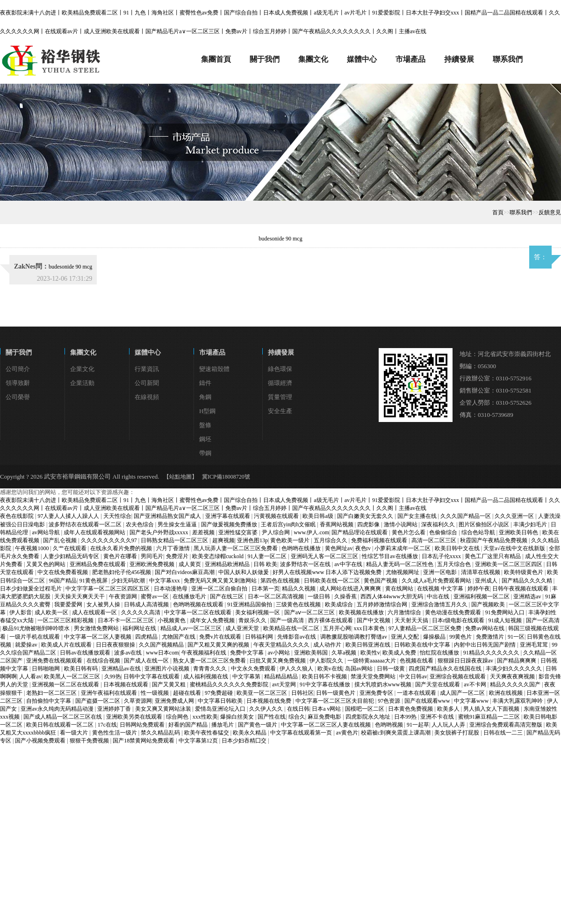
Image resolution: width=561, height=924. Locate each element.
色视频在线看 (417, 661)
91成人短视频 (506, 620)
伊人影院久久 (327, 661)
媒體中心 (148, 353)
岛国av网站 (360, 669)
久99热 (113, 677)
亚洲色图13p (252, 540)
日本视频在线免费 (270, 701)
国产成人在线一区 (147, 661)
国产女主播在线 (418, 516)
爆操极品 (435, 637)
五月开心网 (337, 628)
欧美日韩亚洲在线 (369, 645)
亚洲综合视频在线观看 (458, 677)
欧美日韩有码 (82, 669)
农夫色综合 (140, 524)
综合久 (297, 717)
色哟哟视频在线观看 (199, 604)
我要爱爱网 (69, 604)
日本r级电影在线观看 (459, 620)
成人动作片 (328, 645)
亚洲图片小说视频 (168, 669)
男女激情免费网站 (97, 628)
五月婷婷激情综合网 (383, 604)
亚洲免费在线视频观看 (55, 661)
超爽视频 (223, 540)
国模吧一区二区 (365, 709)
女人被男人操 (104, 604)
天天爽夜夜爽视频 (513, 677)
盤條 (205, 425)
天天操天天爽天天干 (80, 597)
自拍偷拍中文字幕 (49, 701)
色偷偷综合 (444, 532)
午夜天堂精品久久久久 (282, 645)
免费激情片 (491, 637)
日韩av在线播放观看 (86, 653)
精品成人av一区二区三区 (192, 628)
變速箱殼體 (214, 369)
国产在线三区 (227, 597)
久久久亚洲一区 (515, 516)
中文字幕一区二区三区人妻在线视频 (327, 725)
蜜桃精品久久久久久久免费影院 (230, 684)
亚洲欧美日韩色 (519, 532)
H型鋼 (207, 411)
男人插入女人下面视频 (492, 709)
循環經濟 (280, 383)
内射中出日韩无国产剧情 (485, 645)
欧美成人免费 (400, 653)
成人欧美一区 (52, 612)
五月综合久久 (331, 540)
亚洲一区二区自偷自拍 (220, 589)
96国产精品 (63, 581)
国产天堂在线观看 (438, 684)
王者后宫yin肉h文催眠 (289, 524)
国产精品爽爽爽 (517, 661)
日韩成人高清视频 (147, 604)
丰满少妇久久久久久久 (514, 669)
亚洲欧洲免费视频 (153, 564)
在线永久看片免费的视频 (122, 548)
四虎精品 (147, 637)
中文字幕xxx (165, 581)
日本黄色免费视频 (411, 709)
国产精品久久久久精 (528, 581)
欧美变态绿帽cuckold (219, 556)
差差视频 (204, 532)
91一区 (516, 637)
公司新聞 (147, 383)
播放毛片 (223, 725)
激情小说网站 (401, 524)
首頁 (498, 212)
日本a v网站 (327, 709)
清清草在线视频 (481, 572)
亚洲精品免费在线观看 (98, 564)
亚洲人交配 (406, 637)
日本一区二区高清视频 (277, 597)
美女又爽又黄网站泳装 (164, 709)
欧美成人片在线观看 (67, 645)
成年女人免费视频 (213, 620)
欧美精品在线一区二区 (292, 628)
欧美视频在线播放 (362, 612)
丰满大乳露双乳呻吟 (518, 701)
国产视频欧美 (489, 604)
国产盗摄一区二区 (98, 701)
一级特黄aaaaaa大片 (372, 661)
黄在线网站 (400, 589)
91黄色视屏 (94, 581)
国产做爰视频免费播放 (230, 524)
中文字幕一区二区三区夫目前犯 (335, 701)
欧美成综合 (340, 604)
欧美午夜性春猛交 (207, 733)
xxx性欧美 (205, 717)
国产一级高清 (288, 620)
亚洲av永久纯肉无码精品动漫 (58, 709)
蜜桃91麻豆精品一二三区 (490, 717)
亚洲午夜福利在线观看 (110, 693)
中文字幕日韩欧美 (221, 701)
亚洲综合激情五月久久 (440, 604)
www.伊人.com (311, 532)
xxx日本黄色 (370, 628)
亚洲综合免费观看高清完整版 (507, 725)
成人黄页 (191, 564)
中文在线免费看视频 (63, 572)
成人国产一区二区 (463, 693)
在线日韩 (298, 709)
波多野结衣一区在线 (306, 564)
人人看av (30, 677)
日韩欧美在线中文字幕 (423, 645)
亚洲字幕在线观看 (228, 516)
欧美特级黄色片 (524, 572)
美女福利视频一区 (258, 612)
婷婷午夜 (479, 589)
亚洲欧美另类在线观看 (135, 717)
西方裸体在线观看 (331, 620)
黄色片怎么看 (409, 532)
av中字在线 (349, 564)
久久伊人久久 (267, 709)
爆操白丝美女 (238, 717)
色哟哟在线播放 (302, 548)
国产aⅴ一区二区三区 (310, 612)
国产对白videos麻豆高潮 (185, 572)
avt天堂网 (285, 684)
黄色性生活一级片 (115, 733)
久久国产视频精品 (162, 645)
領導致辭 (18, 383)
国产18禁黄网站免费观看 (144, 741)
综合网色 (178, 717)
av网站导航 (46, 532)
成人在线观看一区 (95, 612)
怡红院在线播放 (440, 653)
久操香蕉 (346, 597)
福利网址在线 (140, 628)
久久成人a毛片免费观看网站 (437, 581)
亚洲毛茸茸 (535, 645)
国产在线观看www (428, 701)
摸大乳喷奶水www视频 (384, 684)
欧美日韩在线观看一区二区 (61, 725)
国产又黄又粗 (169, 684)
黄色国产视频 (381, 581)
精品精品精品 (282, 677)
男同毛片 (152, 556)
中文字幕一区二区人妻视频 (98, 637)
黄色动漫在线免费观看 (454, 612)
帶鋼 (205, 453)
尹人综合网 (277, 532)
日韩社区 (302, 693)
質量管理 (280, 397)
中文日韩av (413, 677)
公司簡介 (18, 369)
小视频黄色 (172, 620)
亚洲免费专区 (377, 693)
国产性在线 (272, 717)
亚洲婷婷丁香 (115, 709)
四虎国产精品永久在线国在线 (446, 669)
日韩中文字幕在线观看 (152, 677)
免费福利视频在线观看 (380, 540)
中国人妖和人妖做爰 (244, 572)
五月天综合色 (455, 564)
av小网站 (280, 653)
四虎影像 (369, 524)
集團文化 (83, 353)
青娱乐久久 (253, 620)
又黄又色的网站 (47, 564)
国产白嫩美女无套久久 (366, 516)
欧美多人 (449, 709)
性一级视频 (155, 693)
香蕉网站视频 (337, 524)
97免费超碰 (219, 693)
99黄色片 (461, 637)
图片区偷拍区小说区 (485, 524)
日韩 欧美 (265, 564)
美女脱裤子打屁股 (457, 733)
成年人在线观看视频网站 (95, 532)
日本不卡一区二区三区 (126, 620)
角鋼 (205, 397)
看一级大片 (75, 733)
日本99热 (406, 717)
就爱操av (27, 645)
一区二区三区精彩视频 (66, 620)
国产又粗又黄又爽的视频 (219, 645)
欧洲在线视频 (507, 693)
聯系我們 (521, 212)
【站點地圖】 (180, 477)
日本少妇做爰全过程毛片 (32, 589)
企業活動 (82, 383)
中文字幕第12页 (199, 741)
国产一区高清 (543, 620)
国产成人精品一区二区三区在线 (63, 717)
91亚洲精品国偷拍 (250, 604)
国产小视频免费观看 (41, 741)
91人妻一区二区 (268, 556)
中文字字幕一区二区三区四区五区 (108, 589)
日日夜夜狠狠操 (116, 645)
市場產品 (212, 353)
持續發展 (281, 353)
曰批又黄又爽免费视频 (278, 661)
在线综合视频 (104, 661)
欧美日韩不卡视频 (325, 677)
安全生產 (280, 411)
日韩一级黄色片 (336, 693)
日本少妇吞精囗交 (245, 741)
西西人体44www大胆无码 (392, 597)
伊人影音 (21, 612)
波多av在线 (129, 653)
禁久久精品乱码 (161, 733)
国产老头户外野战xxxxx (160, 532)
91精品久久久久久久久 (492, 653)
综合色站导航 (479, 532)
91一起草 (418, 725)
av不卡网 (475, 684)
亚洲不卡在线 (438, 717)
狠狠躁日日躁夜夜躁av (466, 661)
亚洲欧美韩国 (312, 653)
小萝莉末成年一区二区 (403, 548)
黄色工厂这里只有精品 (493, 556)
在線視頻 (147, 397)
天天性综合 (117, 516)
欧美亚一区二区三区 (263, 693)
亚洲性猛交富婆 (239, 532)
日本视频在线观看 (126, 684)
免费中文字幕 (248, 653)
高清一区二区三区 (435, 540)
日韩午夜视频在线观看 (521, 589)
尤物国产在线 (179, 637)
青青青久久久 (211, 669)
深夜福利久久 (439, 524)
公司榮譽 (18, 397)
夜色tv (364, 548)
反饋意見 (550, 212)
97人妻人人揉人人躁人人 (69, 516)
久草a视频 (345, 653)
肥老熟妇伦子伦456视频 (122, 572)
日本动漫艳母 (171, 589)
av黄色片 (347, 733)
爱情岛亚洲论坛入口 (221, 709)
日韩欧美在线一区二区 (333, 581)
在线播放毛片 (190, 597)
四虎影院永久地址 (369, 717)
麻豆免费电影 (325, 717)
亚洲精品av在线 (122, 669)
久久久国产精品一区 (466, 516)
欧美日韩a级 (318, 516)
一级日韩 (320, 597)
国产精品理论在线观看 (360, 532)
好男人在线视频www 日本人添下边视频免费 (328, 572)
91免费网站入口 (506, 612)
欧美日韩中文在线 (458, 548)
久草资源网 (138, 701)
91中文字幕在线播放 (326, 684)
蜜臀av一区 (155, 597)
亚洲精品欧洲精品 (228, 564)
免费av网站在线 (485, 628)
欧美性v (370, 653)
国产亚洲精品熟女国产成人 (168, 516)
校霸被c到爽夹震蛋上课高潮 (396, 733)
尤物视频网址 (403, 572)
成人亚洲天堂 (243, 628)
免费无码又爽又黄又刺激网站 (221, 581)
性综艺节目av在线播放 (390, 556)
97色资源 (390, 701)
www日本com (162, 653)
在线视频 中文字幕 (441, 589)
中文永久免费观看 (254, 669)
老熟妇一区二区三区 (52, 693)
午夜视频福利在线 (205, 653)
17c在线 (107, 725)
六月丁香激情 (174, 548)
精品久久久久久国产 (516, 684)
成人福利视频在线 (206, 677)
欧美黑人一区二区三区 (73, 677)
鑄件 (205, 383)
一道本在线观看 (417, 693)
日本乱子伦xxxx (442, 556)
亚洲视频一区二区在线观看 (66, 684)
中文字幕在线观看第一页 (302, 733)
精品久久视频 (299, 589)
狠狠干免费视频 (90, 741)
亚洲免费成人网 (175, 701)
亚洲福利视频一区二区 (482, 597)
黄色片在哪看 (121, 556)
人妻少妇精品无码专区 (72, 556)
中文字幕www (472, 701)
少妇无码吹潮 (129, 581)
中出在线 (439, 597)
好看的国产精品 (189, 725)
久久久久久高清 (141, 612)
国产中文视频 (374, 620)
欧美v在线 (330, 669)
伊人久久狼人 (297, 669)
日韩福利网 (260, 637)
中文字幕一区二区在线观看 (198, 612)
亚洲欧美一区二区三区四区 (509, 564)
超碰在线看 (188, 693)
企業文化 (82, 369)
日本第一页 (266, 589)
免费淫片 (178, 556)
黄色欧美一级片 (291, 540)
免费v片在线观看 (221, 637)
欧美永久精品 (250, 733)
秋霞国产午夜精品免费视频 (494, 540)
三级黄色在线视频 (299, 604)
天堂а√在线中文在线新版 (515, 548)
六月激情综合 (405, 612)
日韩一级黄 (392, 669)
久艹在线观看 (70, 548)
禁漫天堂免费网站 (374, 677)
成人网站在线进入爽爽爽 (351, 589)
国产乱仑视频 (61, 540)
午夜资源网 (124, 597)
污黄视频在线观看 (277, 516)
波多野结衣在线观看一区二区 (86, 524)
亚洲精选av (528, 597)
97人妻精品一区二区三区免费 (426, 628)
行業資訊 (147, 369)
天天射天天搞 (412, 620)
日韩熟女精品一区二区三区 (175, 540)
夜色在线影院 (18, 516)
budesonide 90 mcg (280, 239)
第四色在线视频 (281, 581)
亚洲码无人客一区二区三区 (325, 556)
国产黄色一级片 (258, 725)
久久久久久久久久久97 (110, 540)
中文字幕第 (247, 677)
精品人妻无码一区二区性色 (400, 564)
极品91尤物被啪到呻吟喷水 (37, 628)
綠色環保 (280, 369)
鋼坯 (205, 439)
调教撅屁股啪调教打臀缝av (354, 637)
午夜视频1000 (32, 548)
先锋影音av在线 (297, 637)
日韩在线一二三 (504, 733)
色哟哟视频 (390, 725)
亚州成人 (487, 581)
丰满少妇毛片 (531, 524)
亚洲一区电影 (441, 572)
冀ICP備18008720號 (226, 477)
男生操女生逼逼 (178, 524)
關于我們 (19, 353)
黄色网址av (339, 548)
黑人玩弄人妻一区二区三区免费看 (236, 548)
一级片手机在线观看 (35, 637)
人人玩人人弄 (449, 725)
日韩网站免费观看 (143, 725)
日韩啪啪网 (47, 669)
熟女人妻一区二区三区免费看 (210, 661)
